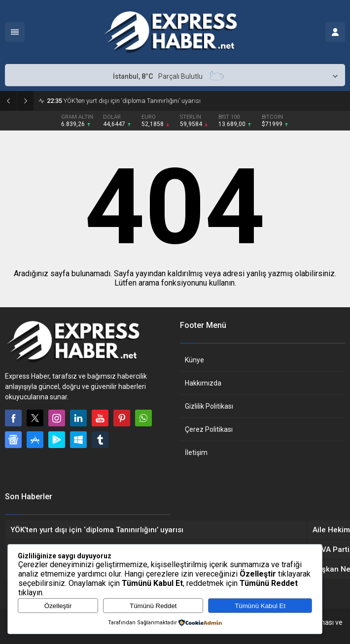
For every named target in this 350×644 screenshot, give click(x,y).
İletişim (196, 452)
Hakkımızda (203, 383)
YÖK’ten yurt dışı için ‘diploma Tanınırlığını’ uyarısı (124, 101)
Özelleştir (58, 606)
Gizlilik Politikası (209, 406)
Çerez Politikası (209, 429)
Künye (194, 360)
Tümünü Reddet (153, 606)
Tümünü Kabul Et (260, 606)
